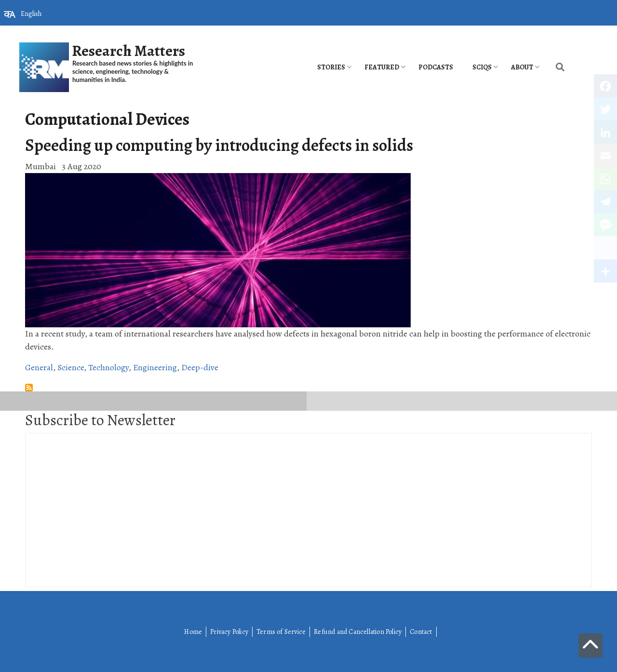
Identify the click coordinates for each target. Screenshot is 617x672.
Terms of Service (281, 632)
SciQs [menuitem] (482, 67)
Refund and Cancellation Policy (358, 632)
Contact (421, 632)
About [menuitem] (522, 67)
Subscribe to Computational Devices (29, 388)
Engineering (155, 367)
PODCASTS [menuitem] (436, 67)
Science (71, 367)
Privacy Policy (229, 632)
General (39, 367)
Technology (108, 367)
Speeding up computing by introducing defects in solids (219, 145)
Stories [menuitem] (331, 67)
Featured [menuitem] (382, 67)
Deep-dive (200, 367)
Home (193, 632)
